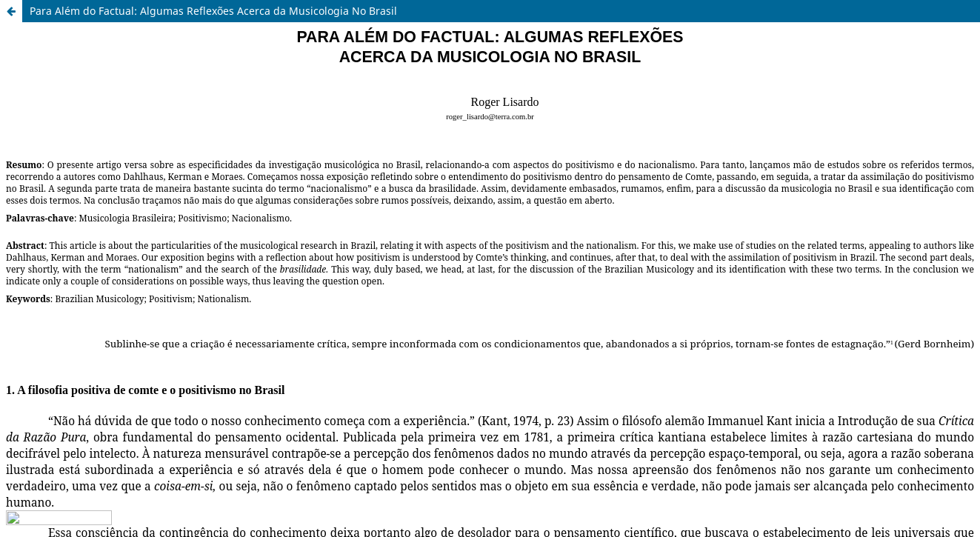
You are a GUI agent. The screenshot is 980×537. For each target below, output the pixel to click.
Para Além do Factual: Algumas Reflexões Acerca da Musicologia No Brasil (213, 11)
